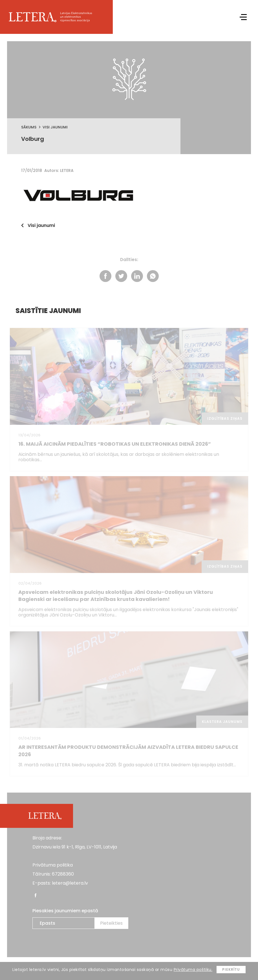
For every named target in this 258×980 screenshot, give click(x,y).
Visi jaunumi (55, 127)
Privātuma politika (53, 861)
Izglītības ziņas (225, 417)
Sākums (29, 127)
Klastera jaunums (222, 718)
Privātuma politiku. (193, 970)
